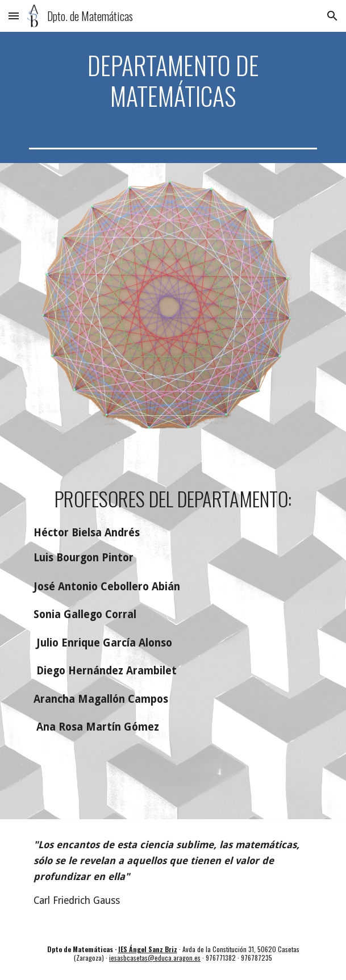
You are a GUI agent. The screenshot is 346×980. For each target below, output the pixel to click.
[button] (14, 16)
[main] (173, 81)
